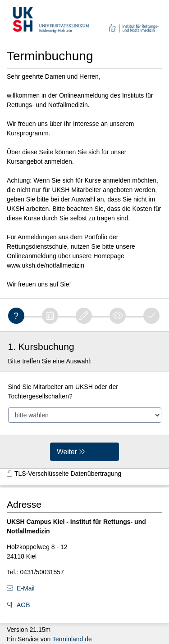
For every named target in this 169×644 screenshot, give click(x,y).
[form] (84, 400)
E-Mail (26, 588)
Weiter (67, 452)
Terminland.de (72, 639)
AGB (23, 605)
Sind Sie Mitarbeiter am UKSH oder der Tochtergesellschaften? (63, 391)
